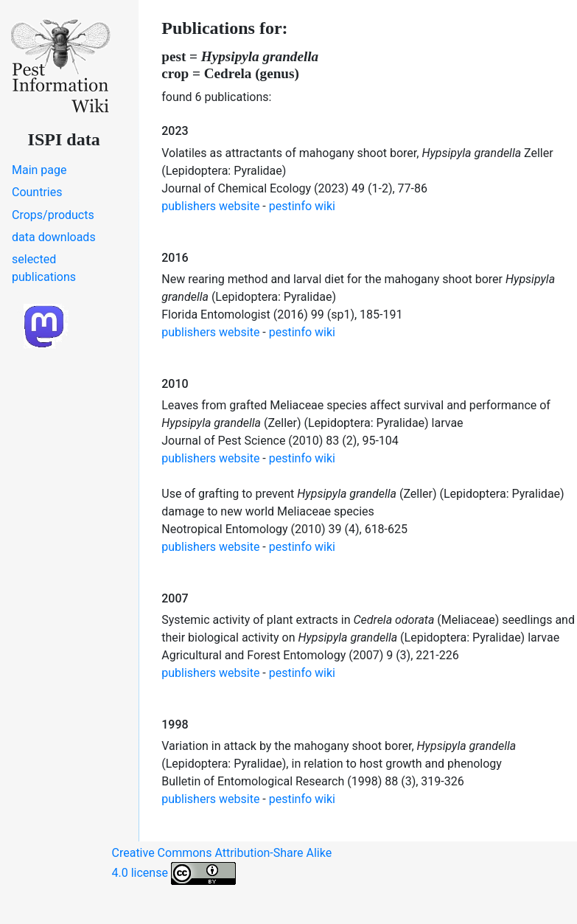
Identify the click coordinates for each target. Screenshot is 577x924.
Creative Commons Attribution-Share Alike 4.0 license (222, 865)
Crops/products (53, 215)
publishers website (210, 206)
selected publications (44, 268)
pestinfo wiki (302, 206)
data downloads (54, 237)
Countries (37, 192)
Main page (39, 170)
